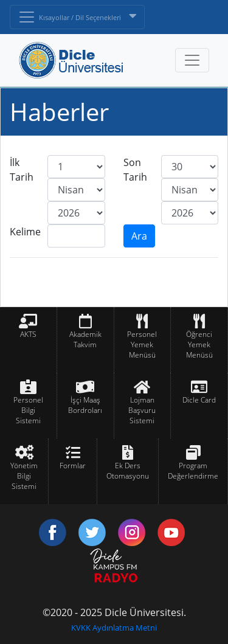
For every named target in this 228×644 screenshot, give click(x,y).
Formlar (73, 466)
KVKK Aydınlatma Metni (114, 628)
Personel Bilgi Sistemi (28, 410)
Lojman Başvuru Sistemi (142, 410)
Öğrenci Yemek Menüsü (199, 345)
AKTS (28, 334)
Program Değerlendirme (193, 471)
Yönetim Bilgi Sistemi (24, 476)
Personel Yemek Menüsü (142, 345)
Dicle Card (199, 400)
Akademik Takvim (85, 339)
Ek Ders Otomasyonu (128, 471)
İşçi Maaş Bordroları (85, 405)
